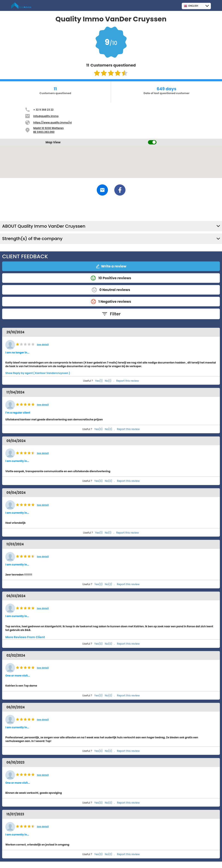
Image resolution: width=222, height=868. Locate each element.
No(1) (108, 381)
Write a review (111, 266)
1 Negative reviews (111, 302)
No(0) (109, 429)
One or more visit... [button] (18, 676)
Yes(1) (99, 381)
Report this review (128, 381)
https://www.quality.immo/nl (53, 122)
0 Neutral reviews (111, 290)
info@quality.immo (46, 116)
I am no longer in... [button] (17, 352)
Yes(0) (98, 429)
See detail (43, 345)
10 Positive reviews (111, 278)
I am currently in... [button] (17, 461)
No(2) (109, 584)
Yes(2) (99, 584)
